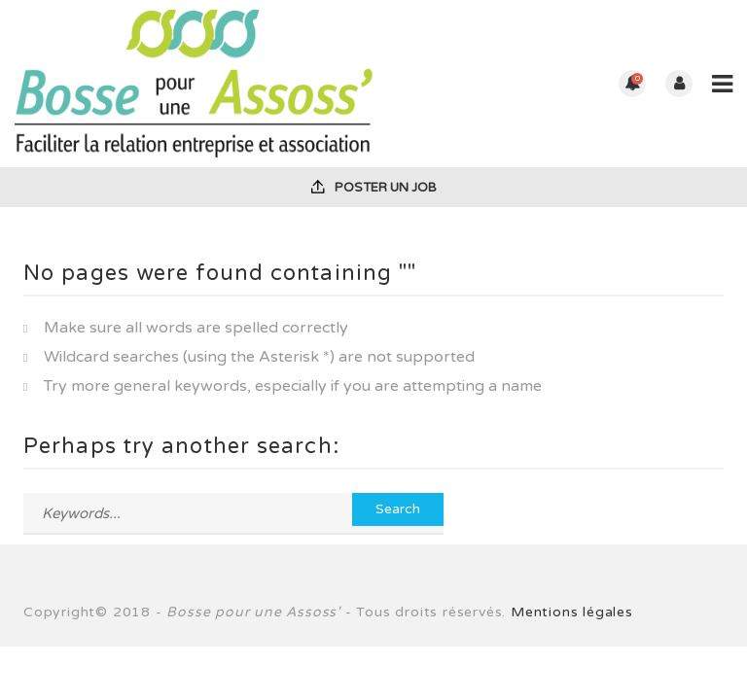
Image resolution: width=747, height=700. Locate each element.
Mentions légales (572, 612)
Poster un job (374, 188)
